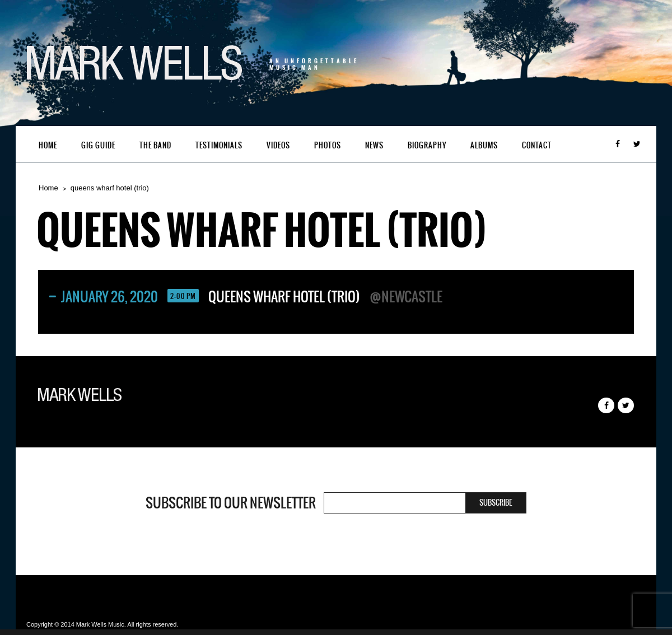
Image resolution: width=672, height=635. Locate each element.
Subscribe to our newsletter (231, 503)
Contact (537, 145)
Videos (278, 145)
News (374, 145)
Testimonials (219, 145)
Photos (328, 145)
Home (48, 145)
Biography (427, 145)
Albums (484, 145)
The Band (155, 145)
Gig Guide (98, 145)
